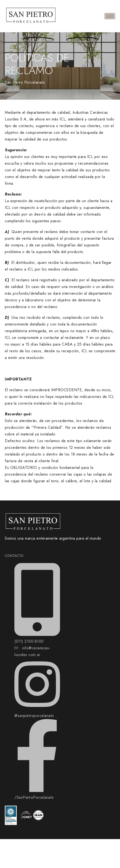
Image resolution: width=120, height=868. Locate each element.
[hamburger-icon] (110, 16)
